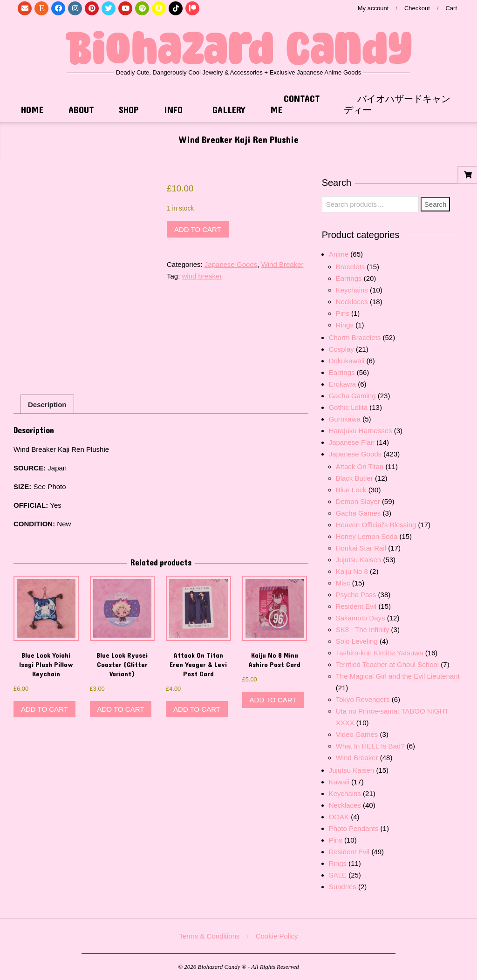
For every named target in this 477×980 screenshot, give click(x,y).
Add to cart (198, 229)
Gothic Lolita (348, 407)
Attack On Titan (360, 466)
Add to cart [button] (44, 709)
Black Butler (354, 478)
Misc (343, 583)
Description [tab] (47, 405)
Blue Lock (351, 490)
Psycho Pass (356, 595)
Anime (339, 254)
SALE (338, 875)
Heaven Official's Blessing (376, 525)
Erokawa (342, 384)
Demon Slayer (358, 501)
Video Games (357, 734)
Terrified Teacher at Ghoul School (388, 664)
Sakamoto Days (361, 618)
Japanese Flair (352, 442)
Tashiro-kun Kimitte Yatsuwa (380, 653)
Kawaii (339, 782)
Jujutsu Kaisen (359, 560)
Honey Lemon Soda (367, 536)
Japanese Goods (231, 264)
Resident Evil (356, 606)
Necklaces (352, 302)
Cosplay (341, 349)
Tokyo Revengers (363, 699)
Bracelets (351, 267)
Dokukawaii (347, 361)
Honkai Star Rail (361, 548)
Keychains (352, 290)
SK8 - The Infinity (363, 630)
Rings (345, 325)
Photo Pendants (354, 828)
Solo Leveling (357, 641)
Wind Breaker (283, 264)
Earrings (349, 278)
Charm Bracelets (355, 337)
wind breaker (202, 276)
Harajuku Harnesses (361, 431)
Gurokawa (345, 419)
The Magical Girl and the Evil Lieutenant (398, 676)
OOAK (339, 817)
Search (436, 204)
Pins (343, 313)
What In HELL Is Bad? (370, 746)
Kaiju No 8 (352, 571)
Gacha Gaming (352, 396)
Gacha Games (358, 513)
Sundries (343, 887)
